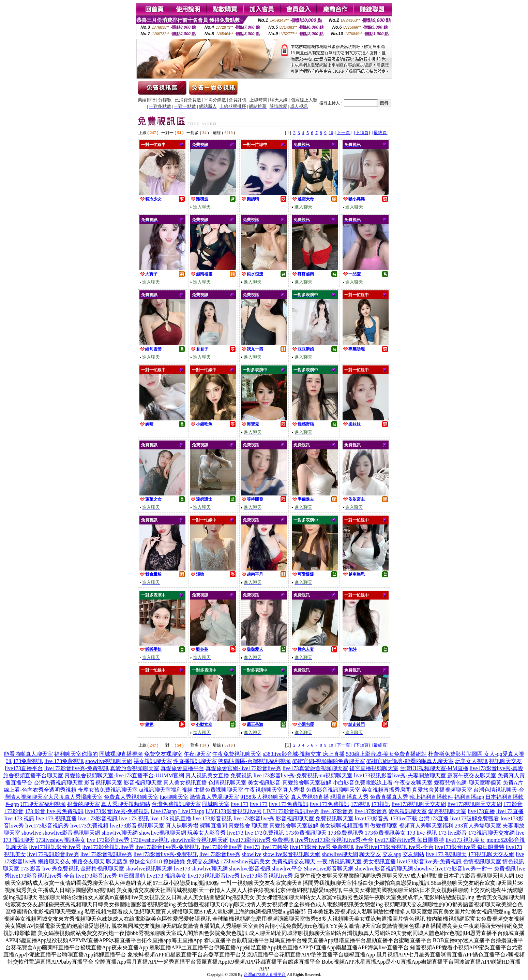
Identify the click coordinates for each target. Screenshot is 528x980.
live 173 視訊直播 (56, 818)
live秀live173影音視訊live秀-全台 (334, 840)
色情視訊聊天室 (227, 783)
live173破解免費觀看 (474, 818)
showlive (31, 833)
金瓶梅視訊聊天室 (102, 869)
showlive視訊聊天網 (109, 761)
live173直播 (481, 811)
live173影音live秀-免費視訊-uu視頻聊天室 (303, 775)
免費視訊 (241, 775)
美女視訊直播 (379, 861)
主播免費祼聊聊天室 (218, 790)
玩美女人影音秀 (207, 833)
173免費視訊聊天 (306, 833)
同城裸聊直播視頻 (121, 754)
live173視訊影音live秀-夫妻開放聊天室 (400, 775)
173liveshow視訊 (150, 840)
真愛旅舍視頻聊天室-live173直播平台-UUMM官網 (124, 775)
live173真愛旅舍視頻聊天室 (315, 768)
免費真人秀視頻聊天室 (131, 797)
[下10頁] (362, 133)
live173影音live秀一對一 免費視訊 (476, 869)
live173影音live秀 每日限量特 (409, 840)
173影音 (513, 804)
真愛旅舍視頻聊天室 (135, 768)
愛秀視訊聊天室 (408, 811)
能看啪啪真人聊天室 (28, 754)
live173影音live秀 (254, 818)
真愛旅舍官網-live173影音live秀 (243, 768)
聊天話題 (117, 861)
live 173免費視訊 (64, 761)
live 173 (240, 804)
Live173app (164, 811)
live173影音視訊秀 (47, 826)
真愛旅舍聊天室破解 (294, 826)
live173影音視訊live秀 (108, 847)
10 (331, 133)
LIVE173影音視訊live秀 (233, 811)
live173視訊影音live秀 (55, 847)
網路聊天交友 (54, 861)
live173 (235, 833)
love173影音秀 (372, 818)
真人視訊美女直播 (207, 775)
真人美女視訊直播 (185, 783)
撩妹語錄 (174, 861)
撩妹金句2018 (146, 861)
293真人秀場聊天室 (478, 826)
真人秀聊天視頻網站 (126, 804)
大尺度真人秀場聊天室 (75, 797)
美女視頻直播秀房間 (386, 790)
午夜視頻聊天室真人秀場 (274, 790)
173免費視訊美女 (385, 833)
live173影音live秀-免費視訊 (77, 768)
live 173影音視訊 (98, 818)
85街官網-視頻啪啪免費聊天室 (328, 761)
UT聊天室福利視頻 (43, 804)
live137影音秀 (337, 811)
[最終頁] (380, 133)
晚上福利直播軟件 (431, 797)
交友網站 (413, 854)
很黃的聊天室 (84, 804)
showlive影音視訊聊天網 (72, 833)
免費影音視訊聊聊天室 (333, 790)
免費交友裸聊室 (163, 754)
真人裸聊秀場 (182, 826)
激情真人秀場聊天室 (214, 797)
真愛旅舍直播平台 (182, 768)
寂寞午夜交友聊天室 (472, 775)
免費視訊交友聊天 (293, 861)
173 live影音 (453, 833)
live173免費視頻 (89, 826)
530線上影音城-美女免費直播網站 (386, 754)
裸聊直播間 (213, 826)
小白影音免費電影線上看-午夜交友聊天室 (383, 783)
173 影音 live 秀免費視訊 (54, 811)
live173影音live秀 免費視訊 (262, 840)
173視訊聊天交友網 (492, 833)
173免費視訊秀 (346, 833)
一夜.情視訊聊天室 (339, 861)
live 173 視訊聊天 (446, 854)
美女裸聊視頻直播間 (344, 826)
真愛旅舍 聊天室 (248, 826)
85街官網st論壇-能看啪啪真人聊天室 (410, 761)
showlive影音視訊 (250, 869)
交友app (392, 854)
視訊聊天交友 (506, 761)
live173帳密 (275, 847)
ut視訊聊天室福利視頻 (166, 790)
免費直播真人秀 (389, 797)
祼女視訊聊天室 (153, 761)
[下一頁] (344, 133)
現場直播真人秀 (349, 797)
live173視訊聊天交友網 (419, 804)
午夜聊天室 (197, 754)
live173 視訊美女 (465, 840)
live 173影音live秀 (108, 840)
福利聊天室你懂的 (76, 754)
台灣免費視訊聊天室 (58, 783)
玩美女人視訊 (471, 761)
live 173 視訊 (19, 818)
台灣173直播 (434, 818)
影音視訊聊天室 (103, 783)
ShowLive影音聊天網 (329, 869)
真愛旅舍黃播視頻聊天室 (442, 790)
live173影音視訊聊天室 (137, 826)
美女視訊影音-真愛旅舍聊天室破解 (290, 783)
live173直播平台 (24, 768)
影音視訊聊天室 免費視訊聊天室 (315, 818)
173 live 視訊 (422, 833)
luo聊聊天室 (174, 797)
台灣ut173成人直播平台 (265, 975)
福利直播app (469, 797)
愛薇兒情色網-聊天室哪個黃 (467, 783)
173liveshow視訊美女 (61, 840)
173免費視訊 (28, 761)
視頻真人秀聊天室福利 (426, 826)
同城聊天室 (216, 804)
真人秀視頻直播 (310, 797)
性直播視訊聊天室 (195, 761)
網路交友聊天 (88, 861)
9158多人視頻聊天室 (265, 797)
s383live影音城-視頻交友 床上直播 (304, 754)
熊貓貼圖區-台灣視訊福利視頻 (254, 761)
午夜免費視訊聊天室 (237, 754)
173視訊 (360, 804)
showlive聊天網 (120, 833)
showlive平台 (287, 869)
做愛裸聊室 (384, 826)
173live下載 (404, 818)
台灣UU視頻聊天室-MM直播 (434, 768)
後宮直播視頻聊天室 (374, 768)
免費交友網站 (203, 861)
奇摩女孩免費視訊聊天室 (108, 790)
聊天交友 (370, 854)
